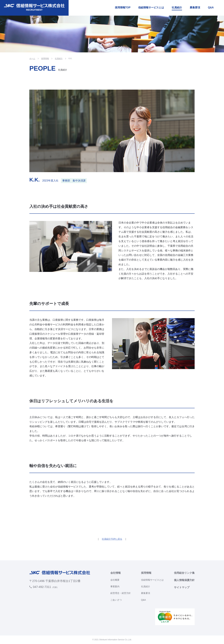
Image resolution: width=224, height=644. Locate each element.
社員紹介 (177, 7)
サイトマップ (182, 587)
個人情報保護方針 (184, 580)
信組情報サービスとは (151, 7)
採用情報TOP (123, 7)
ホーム (32, 59)
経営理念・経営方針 (121, 593)
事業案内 (115, 586)
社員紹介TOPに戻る (112, 539)
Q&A (211, 7)
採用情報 (45, 59)
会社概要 (115, 580)
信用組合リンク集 (184, 573)
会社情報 (116, 573)
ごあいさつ (116, 600)
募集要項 (195, 7)
